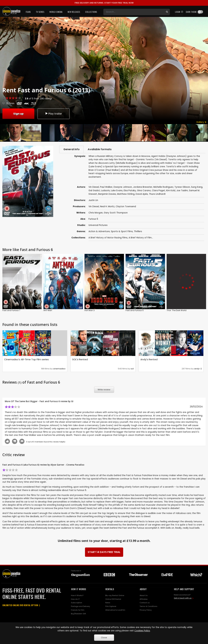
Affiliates (144, 599)
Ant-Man (48, 310)
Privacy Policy (146, 610)
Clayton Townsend (126, 206)
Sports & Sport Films (122, 232)
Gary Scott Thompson (116, 213)
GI (72, 401)
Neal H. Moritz (107, 206)
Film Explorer (111, 606)
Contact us (145, 603)
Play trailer (54, 114)
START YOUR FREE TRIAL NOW (104, 3)
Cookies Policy (142, 631)
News (108, 603)
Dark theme (191, 12)
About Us (144, 595)
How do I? (75, 599)
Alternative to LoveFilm (115, 610)
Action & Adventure (99, 232)
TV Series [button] (40, 12)
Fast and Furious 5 (135, 310)
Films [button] (28, 12)
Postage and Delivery (80, 606)
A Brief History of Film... (141, 238)
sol (132, 369)
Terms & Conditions (148, 606)
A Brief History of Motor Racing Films (108, 238)
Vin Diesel (94, 206)
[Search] (134, 12)
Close (104, 638)
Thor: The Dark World (177, 310)
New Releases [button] (74, 12)
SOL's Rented (80, 360)
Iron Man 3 (90, 310)
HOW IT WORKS (79, 589)
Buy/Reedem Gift (78, 614)
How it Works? (77, 595)
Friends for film (78, 610)
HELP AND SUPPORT (184, 589)
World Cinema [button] (56, 12)
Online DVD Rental (113, 599)
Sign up (18, 114)
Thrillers (138, 232)
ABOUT (143, 589)
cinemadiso (59, 369)
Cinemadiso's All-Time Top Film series (26, 360)
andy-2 (198, 369)
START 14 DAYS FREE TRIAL (104, 552)
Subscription (77, 603)
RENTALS (110, 589)
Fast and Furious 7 (11, 310)
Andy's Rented (149, 360)
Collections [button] (91, 12)
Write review (104, 390)
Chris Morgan (96, 213)
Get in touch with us (183, 598)
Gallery (201, 122)
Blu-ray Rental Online (115, 595)
